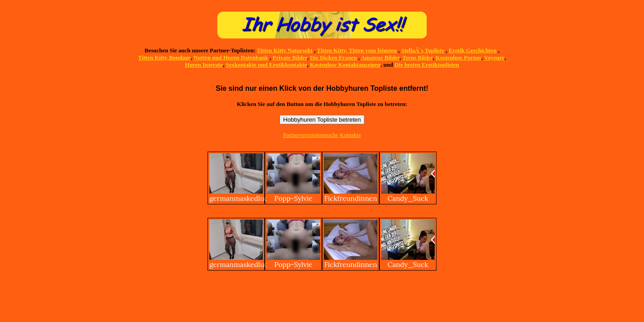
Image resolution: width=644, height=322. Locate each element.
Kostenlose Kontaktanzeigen (345, 65)
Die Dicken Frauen (333, 57)
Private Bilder (290, 57)
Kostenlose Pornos (458, 57)
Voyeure (495, 57)
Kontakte (351, 135)
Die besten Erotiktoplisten (427, 65)
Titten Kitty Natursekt (285, 50)
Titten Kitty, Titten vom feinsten (357, 50)
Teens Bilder (418, 57)
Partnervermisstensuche (311, 135)
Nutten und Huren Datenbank (231, 57)
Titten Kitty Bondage (165, 57)
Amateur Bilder (380, 57)
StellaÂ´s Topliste (423, 50)
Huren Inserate (204, 65)
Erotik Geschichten (472, 50)
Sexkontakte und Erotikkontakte (267, 65)
